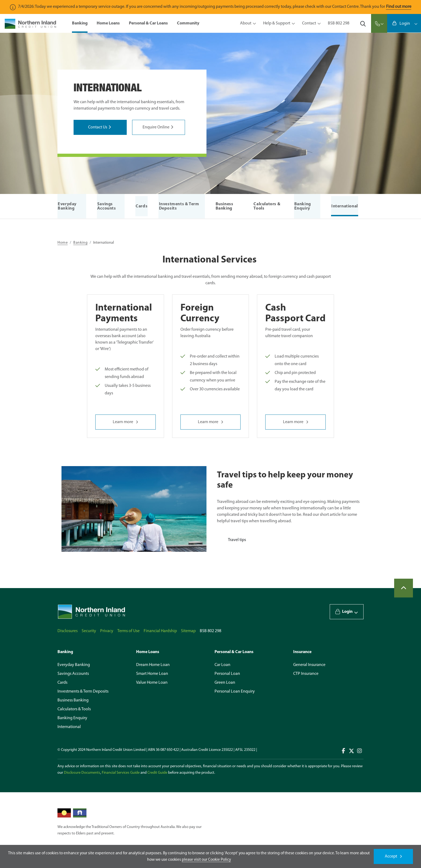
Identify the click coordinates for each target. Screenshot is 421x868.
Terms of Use (128, 631)
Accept (391, 856)
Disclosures (68, 631)
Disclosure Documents (82, 773)
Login (404, 24)
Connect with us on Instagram (360, 751)
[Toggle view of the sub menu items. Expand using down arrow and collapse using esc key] (254, 24)
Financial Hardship (160, 631)
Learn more (123, 422)
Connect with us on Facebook (343, 751)
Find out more (399, 7)
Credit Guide (157, 773)
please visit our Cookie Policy (206, 860)
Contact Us (98, 127)
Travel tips (237, 540)
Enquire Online (156, 127)
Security (89, 631)
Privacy (107, 631)
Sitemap (188, 631)
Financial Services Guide (121, 773)
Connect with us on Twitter (351, 751)
